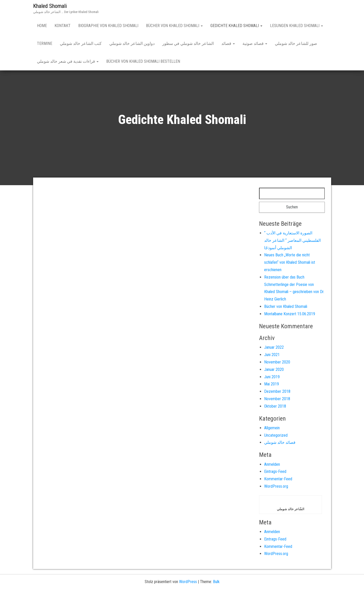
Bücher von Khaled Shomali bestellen (143, 61)
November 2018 (277, 399)
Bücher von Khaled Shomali (174, 26)
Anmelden (272, 464)
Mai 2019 (272, 384)
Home (42, 26)
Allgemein (272, 428)
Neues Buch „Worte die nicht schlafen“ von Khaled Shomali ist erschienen (290, 262)
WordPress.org (276, 486)
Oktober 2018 (275, 406)
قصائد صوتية (255, 43)
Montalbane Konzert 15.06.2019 (290, 314)
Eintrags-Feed (275, 471)
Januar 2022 (274, 347)
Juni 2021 (272, 355)
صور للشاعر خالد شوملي (296, 43)
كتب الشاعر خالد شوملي (81, 43)
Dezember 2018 (277, 391)
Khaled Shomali (50, 6)
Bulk (216, 582)
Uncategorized (276, 435)
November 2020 (277, 362)
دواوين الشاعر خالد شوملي (132, 43)
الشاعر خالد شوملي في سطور (188, 43)
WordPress (188, 582)
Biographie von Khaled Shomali (108, 26)
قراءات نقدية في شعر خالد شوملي (68, 61)
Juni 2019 (272, 377)
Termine (45, 43)
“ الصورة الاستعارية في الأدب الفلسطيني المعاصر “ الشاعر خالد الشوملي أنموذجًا (292, 240)
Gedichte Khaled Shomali (236, 26)
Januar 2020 (274, 369)
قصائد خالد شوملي (280, 442)
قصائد (228, 43)
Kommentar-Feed (278, 479)
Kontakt (63, 26)
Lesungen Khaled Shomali (296, 26)
